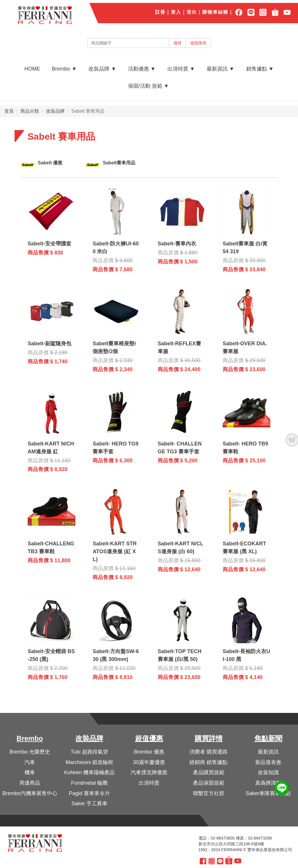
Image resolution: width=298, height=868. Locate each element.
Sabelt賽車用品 (119, 163)
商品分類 (30, 111)
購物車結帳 (215, 12)
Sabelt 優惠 (50, 163)
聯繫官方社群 (209, 793)
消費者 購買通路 (209, 752)
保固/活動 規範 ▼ (149, 86)
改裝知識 (268, 772)
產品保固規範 (209, 783)
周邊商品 (30, 783)
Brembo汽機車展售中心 (30, 793)
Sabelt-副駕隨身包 (49, 344)
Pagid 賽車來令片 (89, 793)
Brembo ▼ (64, 69)
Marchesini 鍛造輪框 (89, 762)
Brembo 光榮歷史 (30, 752)
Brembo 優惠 (149, 752)
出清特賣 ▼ (181, 69)
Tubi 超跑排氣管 (89, 752)
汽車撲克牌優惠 (149, 772)
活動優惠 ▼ (142, 69)
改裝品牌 (55, 111)
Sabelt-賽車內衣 (177, 244)
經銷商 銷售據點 (209, 762)
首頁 (9, 111)
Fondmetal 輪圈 (89, 783)
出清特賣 (149, 783)
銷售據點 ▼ (260, 69)
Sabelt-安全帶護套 (49, 244)
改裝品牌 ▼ (102, 69)
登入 (176, 12)
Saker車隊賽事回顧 (268, 793)
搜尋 (178, 43)
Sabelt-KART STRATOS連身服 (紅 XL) (115, 551)
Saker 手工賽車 (89, 804)
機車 (30, 772)
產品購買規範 (209, 772)
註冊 (160, 12)
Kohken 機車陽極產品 (89, 772)
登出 (192, 12)
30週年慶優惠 (149, 762)
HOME (32, 69)
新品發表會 (268, 762)
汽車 (30, 762)
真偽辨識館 (268, 783)
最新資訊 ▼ (220, 69)
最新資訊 (268, 752)
